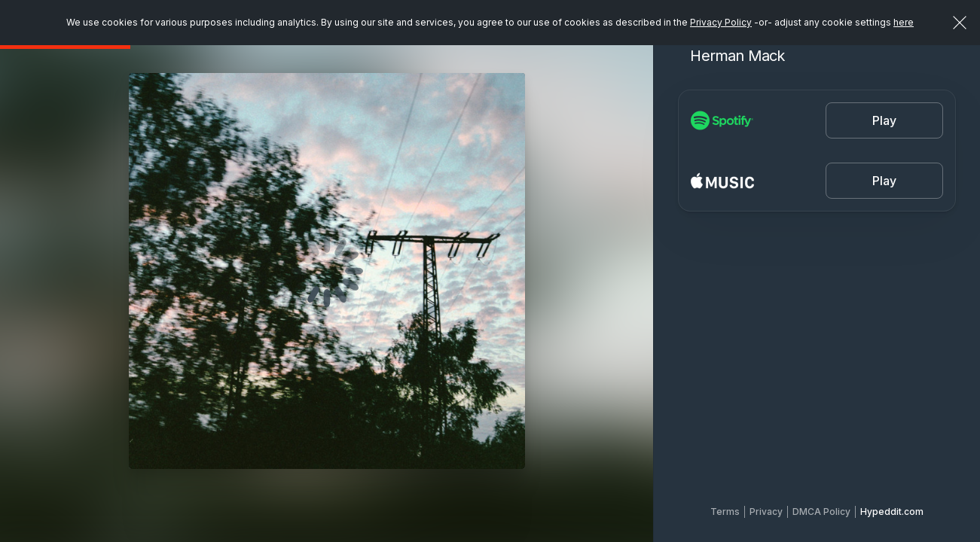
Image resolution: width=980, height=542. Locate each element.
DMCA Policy (821, 512)
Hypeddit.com (892, 512)
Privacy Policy (721, 22)
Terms (725, 512)
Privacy (766, 512)
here (904, 22)
